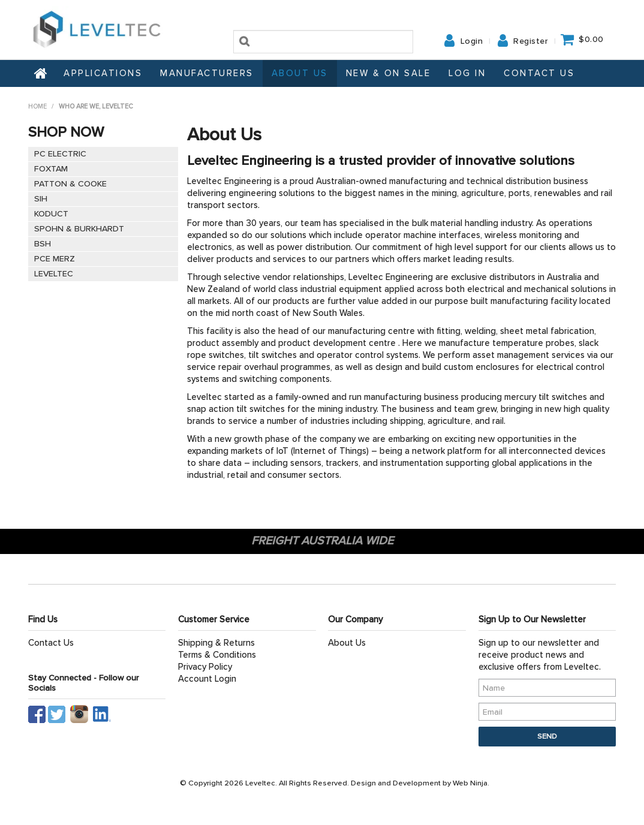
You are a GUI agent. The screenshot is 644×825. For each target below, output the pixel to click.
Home (41, 73)
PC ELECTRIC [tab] (60, 154)
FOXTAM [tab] (51, 169)
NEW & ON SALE (389, 73)
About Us (300, 73)
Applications (103, 73)
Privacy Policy (205, 667)
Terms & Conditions (217, 655)
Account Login (207, 679)
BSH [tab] (43, 244)
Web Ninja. (471, 783)
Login (472, 41)
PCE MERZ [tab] (55, 259)
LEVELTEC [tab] (54, 274)
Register (531, 41)
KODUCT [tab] (51, 214)
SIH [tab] (41, 199)
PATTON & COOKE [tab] (70, 184)
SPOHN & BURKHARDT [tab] (79, 229)
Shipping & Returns (216, 643)
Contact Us (539, 73)
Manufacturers (207, 73)
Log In (467, 73)
